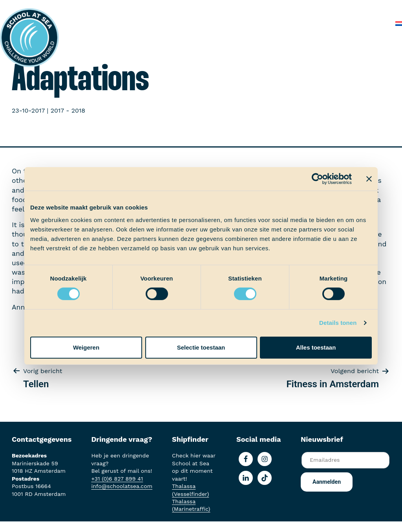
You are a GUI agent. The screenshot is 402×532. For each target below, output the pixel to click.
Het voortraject (157, 8)
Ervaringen (247, 8)
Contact (374, 23)
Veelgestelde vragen (322, 23)
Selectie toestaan (201, 347)
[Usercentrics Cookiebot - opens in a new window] (317, 179)
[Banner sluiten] (369, 179)
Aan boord (206, 8)
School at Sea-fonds (303, 8)
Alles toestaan (316, 347)
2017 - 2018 (68, 110)
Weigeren (86, 347)
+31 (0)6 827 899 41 (117, 479)
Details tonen (338, 323)
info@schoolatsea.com (122, 486)
